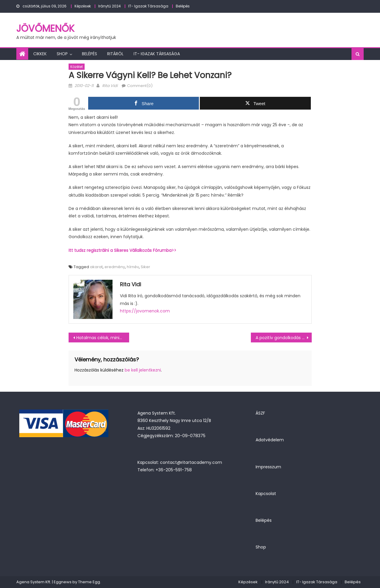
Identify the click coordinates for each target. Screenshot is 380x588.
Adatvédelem (270, 440)
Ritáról (115, 54)
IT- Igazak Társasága (148, 6)
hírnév (133, 267)
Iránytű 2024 (110, 6)
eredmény (115, 267)
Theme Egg (89, 582)
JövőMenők (45, 28)
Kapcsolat (266, 494)
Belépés (183, 6)
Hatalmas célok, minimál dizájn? (103, 338)
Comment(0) (140, 86)
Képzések (83, 6)
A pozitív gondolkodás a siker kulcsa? (284, 338)
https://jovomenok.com (145, 311)
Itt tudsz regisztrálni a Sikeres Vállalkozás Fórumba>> (122, 250)
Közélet (77, 67)
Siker (145, 267)
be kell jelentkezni (143, 370)
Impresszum (268, 467)
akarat (96, 267)
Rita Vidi (110, 86)
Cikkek (40, 54)
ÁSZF (260, 413)
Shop (62, 54)
